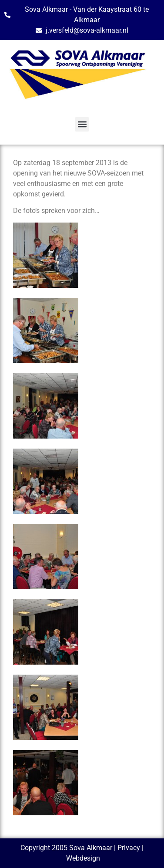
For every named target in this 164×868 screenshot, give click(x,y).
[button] (82, 124)
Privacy (129, 848)
